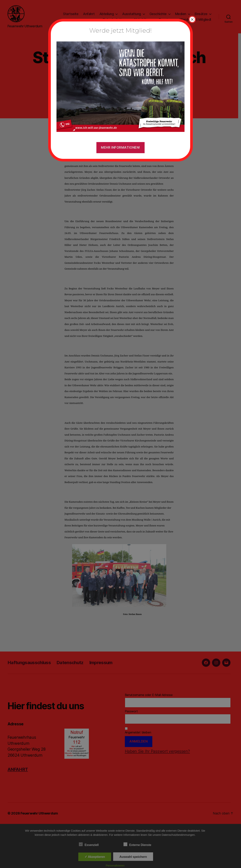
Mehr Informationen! (120, 148)
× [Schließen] (192, 19)
